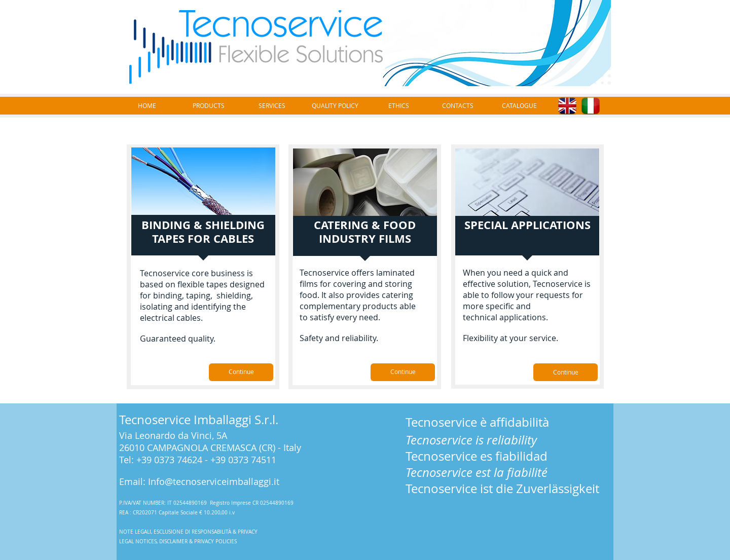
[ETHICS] (398, 106)
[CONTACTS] (458, 106)
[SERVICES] (272, 106)
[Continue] (241, 372)
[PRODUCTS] (208, 106)
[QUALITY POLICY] (335, 106)
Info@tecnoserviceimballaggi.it (214, 481)
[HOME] (147, 106)
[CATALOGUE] (519, 106)
